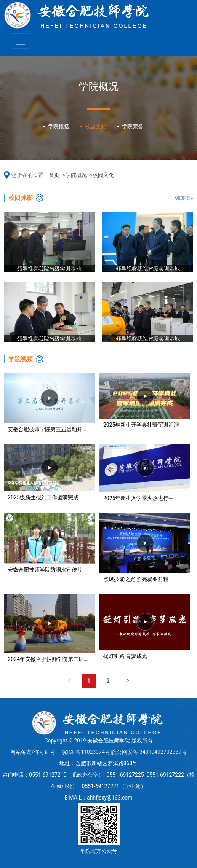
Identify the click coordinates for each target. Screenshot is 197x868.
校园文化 (103, 175)
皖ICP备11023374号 (86, 752)
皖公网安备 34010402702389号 (149, 752)
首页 (54, 175)
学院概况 (76, 175)
